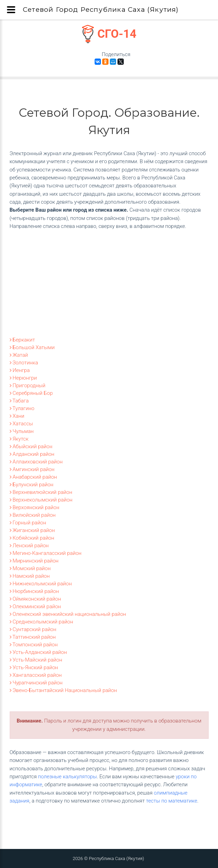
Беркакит (22, 340)
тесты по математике (172, 801)
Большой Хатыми (32, 347)
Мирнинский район (34, 561)
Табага (19, 401)
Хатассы (21, 424)
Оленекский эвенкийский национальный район (68, 614)
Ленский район (29, 546)
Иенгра (20, 370)
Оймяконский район (35, 599)
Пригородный (28, 386)
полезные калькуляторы (68, 777)
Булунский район (32, 485)
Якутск (19, 439)
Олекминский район (35, 606)
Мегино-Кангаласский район (46, 553)
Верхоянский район (35, 507)
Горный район (28, 523)
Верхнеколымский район (41, 500)
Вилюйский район (33, 515)
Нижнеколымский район (41, 584)
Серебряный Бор (31, 393)
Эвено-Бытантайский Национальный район (63, 690)
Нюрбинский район (34, 591)
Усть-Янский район (34, 667)
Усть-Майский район (36, 660)
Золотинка (24, 363)
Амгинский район (32, 469)
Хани (17, 416)
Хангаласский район (36, 675)
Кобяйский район (32, 538)
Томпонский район (34, 645)
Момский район (30, 568)
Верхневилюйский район (41, 492)
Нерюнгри (23, 378)
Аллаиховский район (36, 462)
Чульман (22, 431)
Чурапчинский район (36, 683)
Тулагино (22, 408)
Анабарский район (33, 477)
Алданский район (32, 454)
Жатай (19, 355)
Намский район (30, 576)
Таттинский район (33, 637)
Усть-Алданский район (38, 652)
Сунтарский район (33, 629)
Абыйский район (31, 446)
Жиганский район (32, 530)
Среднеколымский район (41, 622)
